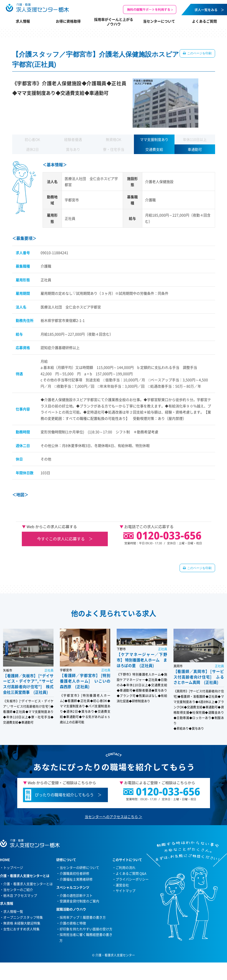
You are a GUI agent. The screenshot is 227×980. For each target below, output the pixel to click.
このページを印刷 (199, 53)
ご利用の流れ (126, 867)
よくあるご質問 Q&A (131, 873)
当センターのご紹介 (18, 890)
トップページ (13, 867)
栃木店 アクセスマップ (20, 895)
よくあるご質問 (204, 21)
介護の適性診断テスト (76, 895)
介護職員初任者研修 (74, 873)
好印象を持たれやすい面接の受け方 (86, 929)
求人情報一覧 (13, 911)
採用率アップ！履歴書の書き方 (83, 917)
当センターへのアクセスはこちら (111, 817)
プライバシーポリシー (132, 879)
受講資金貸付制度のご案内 (79, 901)
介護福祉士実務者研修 (76, 879)
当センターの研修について (79, 867)
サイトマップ (126, 891)
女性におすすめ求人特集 (21, 929)
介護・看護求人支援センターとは (28, 884)
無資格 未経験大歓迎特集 (22, 923)
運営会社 (122, 885)
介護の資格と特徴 (73, 923)
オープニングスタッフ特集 (23, 917)
